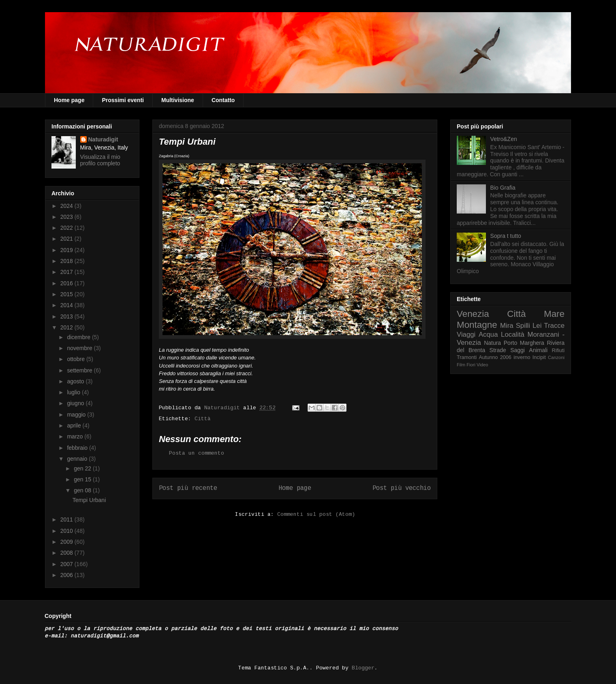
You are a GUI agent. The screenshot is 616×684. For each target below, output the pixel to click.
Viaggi (466, 335)
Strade (498, 350)
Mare (554, 314)
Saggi (518, 350)
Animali (538, 350)
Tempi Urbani (89, 500)
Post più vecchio (402, 488)
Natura (492, 343)
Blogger (363, 668)
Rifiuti (558, 351)
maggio (77, 415)
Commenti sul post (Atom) (316, 514)
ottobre (76, 359)
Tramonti (467, 357)
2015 (67, 294)
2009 (67, 542)
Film (461, 365)
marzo (76, 436)
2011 (67, 519)
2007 (67, 564)
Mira (507, 326)
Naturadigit (224, 408)
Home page (69, 100)
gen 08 (83, 490)
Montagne (477, 325)
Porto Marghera (524, 343)
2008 (67, 553)
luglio (74, 392)
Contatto (223, 100)
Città (203, 419)
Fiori (471, 365)
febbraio (78, 448)
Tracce (554, 326)
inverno (522, 357)
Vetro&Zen (504, 139)
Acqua (488, 335)
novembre (80, 348)
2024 (67, 206)
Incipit (539, 357)
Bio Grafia (503, 188)
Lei (537, 326)
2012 (67, 327)
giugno (76, 403)
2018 (67, 261)
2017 (67, 272)
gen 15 (83, 479)
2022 (67, 228)
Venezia (473, 314)
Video (482, 365)
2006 (67, 575)
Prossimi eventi (123, 100)
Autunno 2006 (495, 357)
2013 (67, 316)
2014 (67, 305)
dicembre (79, 337)
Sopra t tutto (506, 236)
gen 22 (83, 468)
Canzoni (556, 357)
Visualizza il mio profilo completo (100, 160)
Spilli (523, 326)
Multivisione (178, 100)
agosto (76, 381)
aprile (75, 425)
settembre (80, 370)
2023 (67, 217)
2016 (67, 283)
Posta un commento (197, 453)
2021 (67, 239)
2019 (67, 250)
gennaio (78, 459)
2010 (67, 531)
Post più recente (188, 488)
